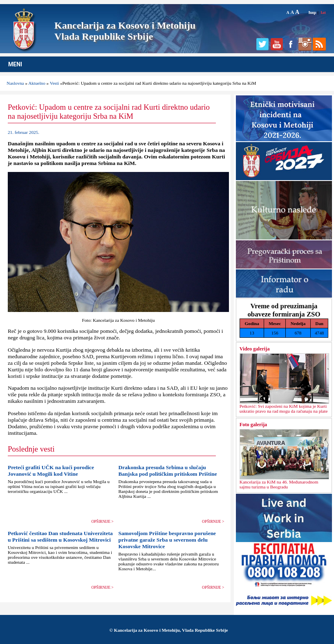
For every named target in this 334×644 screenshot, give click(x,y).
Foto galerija (253, 425)
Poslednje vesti (31, 449)
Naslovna (15, 83)
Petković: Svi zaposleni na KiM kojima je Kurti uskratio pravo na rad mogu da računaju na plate (284, 409)
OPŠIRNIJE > (102, 522)
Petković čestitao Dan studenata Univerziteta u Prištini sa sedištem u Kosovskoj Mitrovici (60, 537)
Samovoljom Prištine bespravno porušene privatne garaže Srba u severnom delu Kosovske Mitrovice (167, 540)
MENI (15, 64)
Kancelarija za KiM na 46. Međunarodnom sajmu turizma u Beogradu (279, 484)
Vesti (54, 83)
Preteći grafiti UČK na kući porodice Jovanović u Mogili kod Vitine (51, 471)
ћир (313, 12)
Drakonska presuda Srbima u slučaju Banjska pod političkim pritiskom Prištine (168, 471)
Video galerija (255, 349)
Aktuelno (37, 83)
